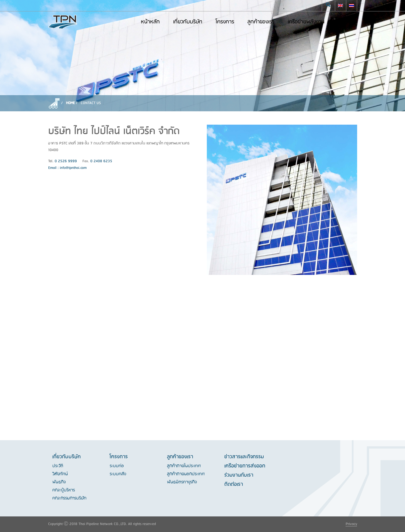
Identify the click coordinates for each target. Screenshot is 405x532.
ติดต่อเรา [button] (348, 22)
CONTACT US (91, 103)
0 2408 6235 (101, 161)
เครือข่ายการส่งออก (245, 466)
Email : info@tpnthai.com (67, 168)
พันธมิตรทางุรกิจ (182, 482)
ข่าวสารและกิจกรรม (244, 457)
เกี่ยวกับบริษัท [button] (188, 22)
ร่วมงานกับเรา (239, 475)
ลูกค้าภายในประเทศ (184, 466)
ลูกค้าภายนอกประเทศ (186, 474)
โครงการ (225, 22)
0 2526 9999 (66, 161)
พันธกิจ (59, 482)
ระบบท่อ (117, 466)
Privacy (351, 524)
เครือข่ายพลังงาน (306, 22)
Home (70, 103)
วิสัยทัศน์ (60, 474)
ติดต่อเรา (234, 484)
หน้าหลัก (150, 22)
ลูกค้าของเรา (261, 22)
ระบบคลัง (118, 474)
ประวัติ (58, 466)
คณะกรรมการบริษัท (69, 498)
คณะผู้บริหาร (64, 490)
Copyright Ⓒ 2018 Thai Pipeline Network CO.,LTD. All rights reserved (102, 524)
